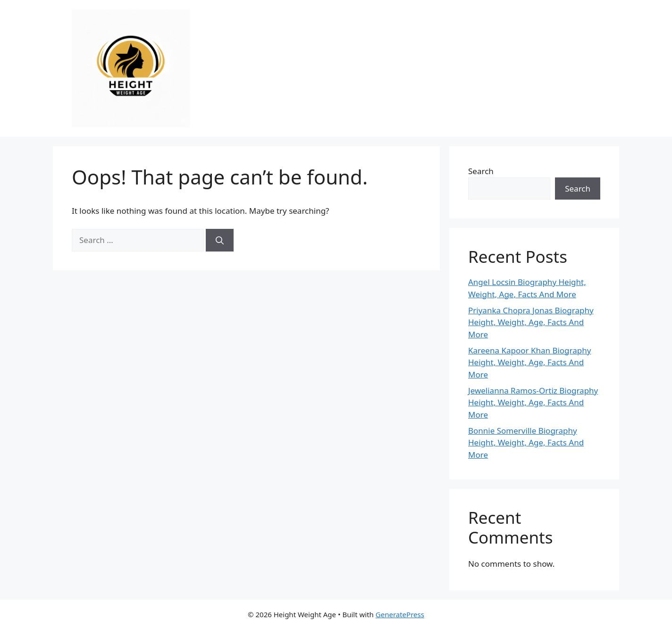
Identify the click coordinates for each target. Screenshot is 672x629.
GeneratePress (400, 614)
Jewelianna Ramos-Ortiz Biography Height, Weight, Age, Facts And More (533, 403)
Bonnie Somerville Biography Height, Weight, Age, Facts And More (526, 443)
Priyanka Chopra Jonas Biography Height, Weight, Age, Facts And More (531, 322)
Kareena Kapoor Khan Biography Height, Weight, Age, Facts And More (529, 362)
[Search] (220, 240)
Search (481, 171)
